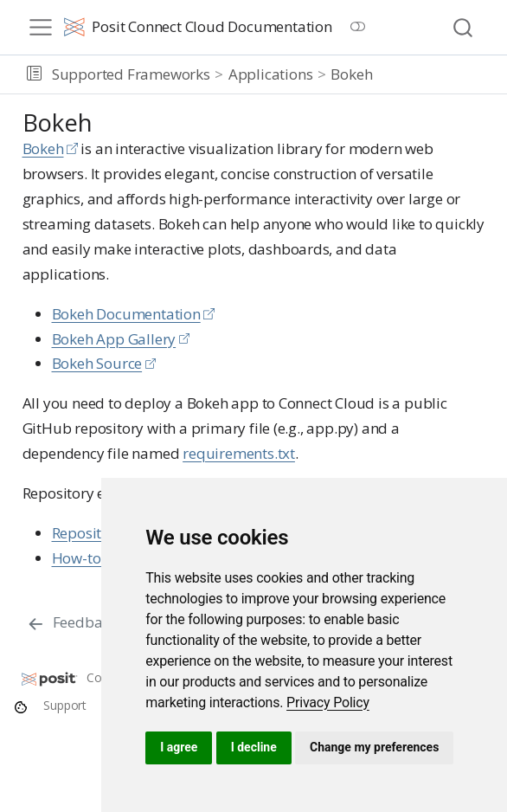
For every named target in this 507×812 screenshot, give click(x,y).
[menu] (41, 28)
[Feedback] (72, 623)
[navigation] (436, 74)
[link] (328, 702)
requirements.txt (239, 453)
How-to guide (98, 558)
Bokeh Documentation (126, 314)
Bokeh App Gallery (114, 339)
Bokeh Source (97, 363)
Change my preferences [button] (374, 747)
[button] (34, 74)
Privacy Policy (328, 702)
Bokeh (351, 74)
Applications (271, 74)
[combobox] (464, 27)
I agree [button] (179, 747)
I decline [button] (254, 747)
